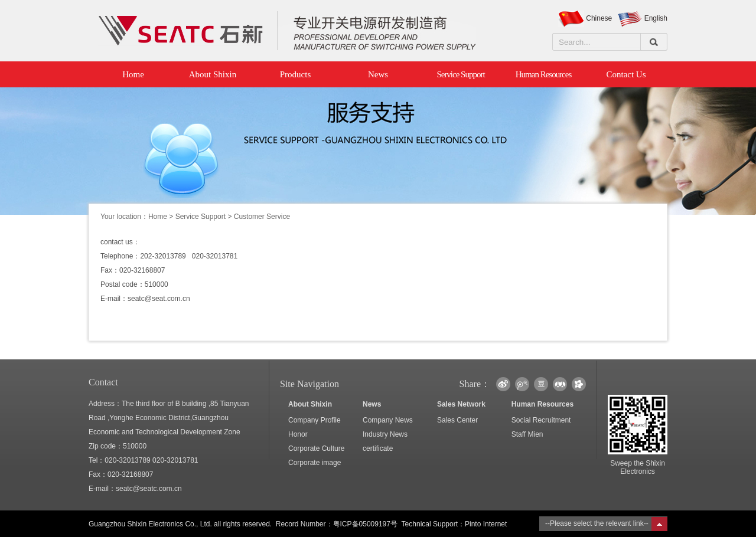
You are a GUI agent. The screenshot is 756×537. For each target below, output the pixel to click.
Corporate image (315, 463)
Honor (298, 434)
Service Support (460, 74)
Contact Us (626, 74)
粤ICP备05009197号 (365, 524)
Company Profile (315, 420)
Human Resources (544, 74)
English (656, 18)
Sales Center (457, 420)
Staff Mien (527, 434)
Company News (388, 420)
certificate (378, 448)
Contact (103, 382)
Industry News (385, 434)
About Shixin (213, 74)
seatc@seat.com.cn (159, 299)
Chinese (599, 18)
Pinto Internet (486, 524)
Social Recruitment (541, 420)
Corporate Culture (316, 448)
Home (130, 74)
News (378, 74)
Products (296, 74)
